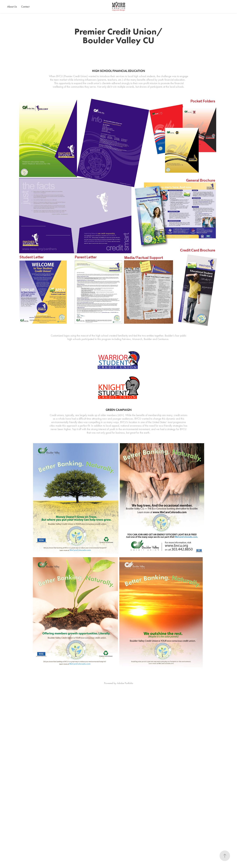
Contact (25, 7)
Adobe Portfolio (125, 683)
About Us (12, 7)
